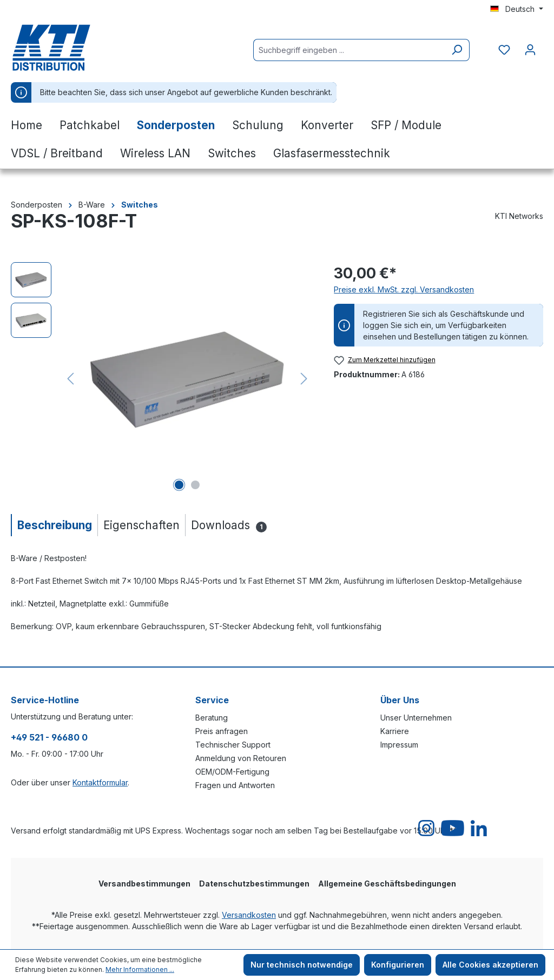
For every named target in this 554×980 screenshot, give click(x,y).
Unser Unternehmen (416, 718)
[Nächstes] (304, 379)
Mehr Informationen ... (140, 969)
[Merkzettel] (504, 50)
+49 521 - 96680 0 (49, 737)
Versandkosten (249, 915)
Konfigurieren (398, 965)
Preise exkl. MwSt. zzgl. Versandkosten (404, 289)
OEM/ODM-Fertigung (232, 772)
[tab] (54, 525)
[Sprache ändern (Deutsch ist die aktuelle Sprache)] (517, 9)
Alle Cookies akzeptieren (490, 965)
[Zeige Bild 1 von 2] (179, 485)
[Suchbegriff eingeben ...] (349, 50)
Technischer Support (233, 745)
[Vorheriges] (70, 379)
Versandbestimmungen (144, 884)
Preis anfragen (222, 731)
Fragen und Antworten (235, 785)
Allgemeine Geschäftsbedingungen (387, 884)
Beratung (212, 718)
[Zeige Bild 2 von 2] (195, 485)
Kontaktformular (100, 782)
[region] (161, 378)
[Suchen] (457, 50)
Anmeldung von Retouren (241, 758)
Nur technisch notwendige (302, 965)
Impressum (399, 745)
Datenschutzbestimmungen (254, 884)
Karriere (395, 731)
